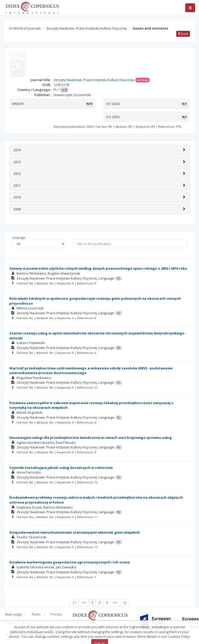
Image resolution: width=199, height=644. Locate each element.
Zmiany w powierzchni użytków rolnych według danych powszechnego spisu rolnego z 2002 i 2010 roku (98, 268)
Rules (36, 614)
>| (125, 603)
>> (115, 603)
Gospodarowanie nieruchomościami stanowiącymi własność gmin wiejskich (75, 532)
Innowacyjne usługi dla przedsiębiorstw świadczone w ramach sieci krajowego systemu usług (91, 438)
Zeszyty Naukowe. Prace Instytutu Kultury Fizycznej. (87, 28)
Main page (13, 614)
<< (84, 603)
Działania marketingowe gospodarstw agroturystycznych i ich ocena (70, 562)
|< (74, 603)
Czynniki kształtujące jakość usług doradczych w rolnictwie (61, 468)
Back (183, 34)
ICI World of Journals (25, 28)
